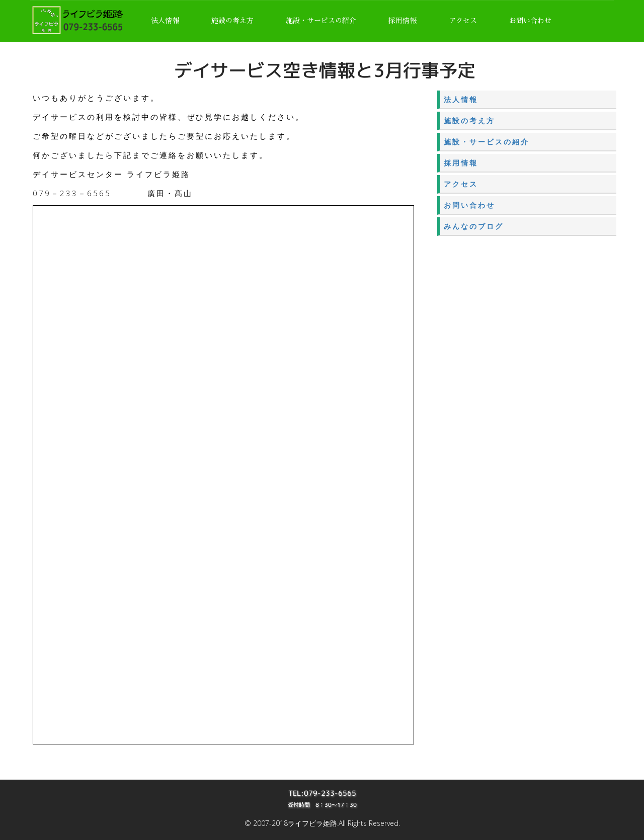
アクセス (463, 21)
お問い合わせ (530, 21)
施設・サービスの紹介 (321, 21)
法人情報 (165, 21)
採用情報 (403, 21)
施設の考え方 (232, 21)
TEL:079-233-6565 (322, 793)
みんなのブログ (474, 226)
